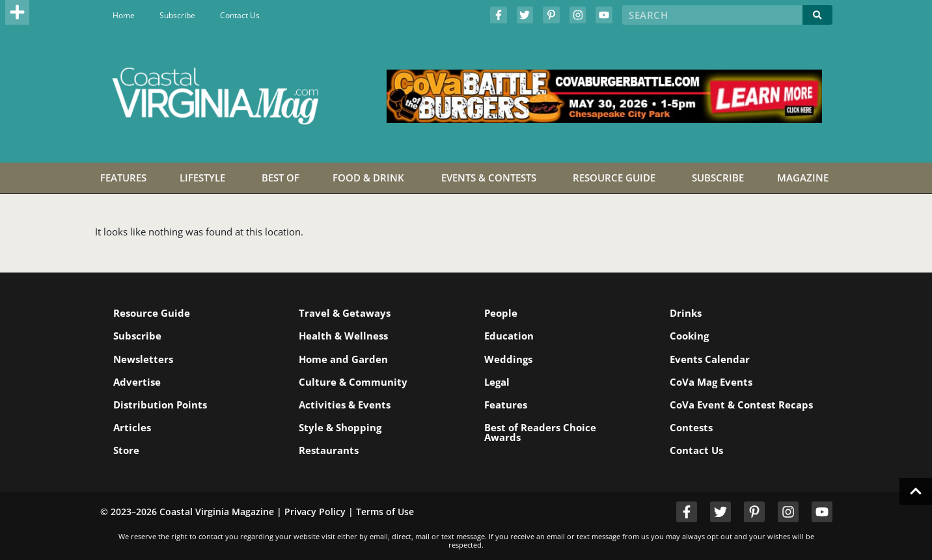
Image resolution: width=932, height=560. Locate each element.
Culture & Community (353, 382)
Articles (132, 427)
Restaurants (329, 450)
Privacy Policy (315, 512)
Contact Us (240, 15)
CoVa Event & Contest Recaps (741, 405)
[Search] (817, 15)
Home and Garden (343, 359)
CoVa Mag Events (711, 382)
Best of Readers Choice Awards (540, 432)
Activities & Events (345, 405)
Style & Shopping (340, 427)
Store (126, 450)
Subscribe (177, 15)
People (501, 313)
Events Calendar (710, 359)
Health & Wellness (343, 336)
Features (506, 405)
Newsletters (143, 359)
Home (124, 15)
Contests (691, 427)
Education (509, 336)
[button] (18, 12)
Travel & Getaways (345, 313)
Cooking (689, 336)
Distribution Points (160, 405)
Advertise (137, 382)
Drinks (686, 313)
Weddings (508, 359)
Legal (497, 382)
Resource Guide (152, 313)
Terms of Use (385, 512)
